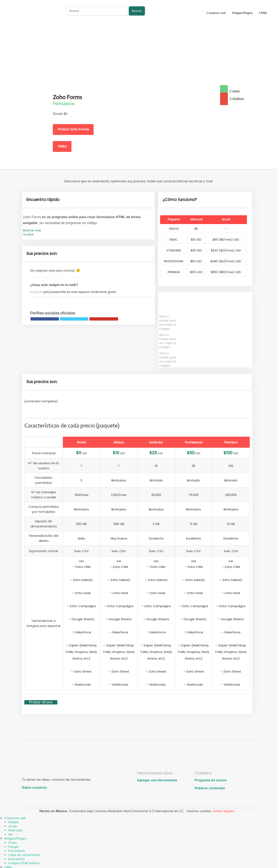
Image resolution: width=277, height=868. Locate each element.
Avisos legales (224, 810)
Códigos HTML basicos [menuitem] (24, 862)
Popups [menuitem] (13, 846)
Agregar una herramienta (157, 779)
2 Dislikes (232, 99)
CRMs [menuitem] (8, 866)
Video (63, 145)
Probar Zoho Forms (75, 128)
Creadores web (216, 13)
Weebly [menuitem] (14, 821)
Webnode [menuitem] (15, 829)
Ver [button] (81, 560)
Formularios (64, 104)
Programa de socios (211, 779)
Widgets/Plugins (242, 13)
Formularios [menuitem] (16, 850)
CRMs (263, 13)
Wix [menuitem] (11, 833)
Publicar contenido (210, 787)
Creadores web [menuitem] (15, 817)
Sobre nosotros (34, 786)
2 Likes (230, 91)
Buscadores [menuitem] (16, 858)
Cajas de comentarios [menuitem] (24, 854)
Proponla (36, 291)
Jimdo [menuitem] (13, 825)
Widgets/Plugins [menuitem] (16, 837)
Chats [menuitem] (12, 841)
